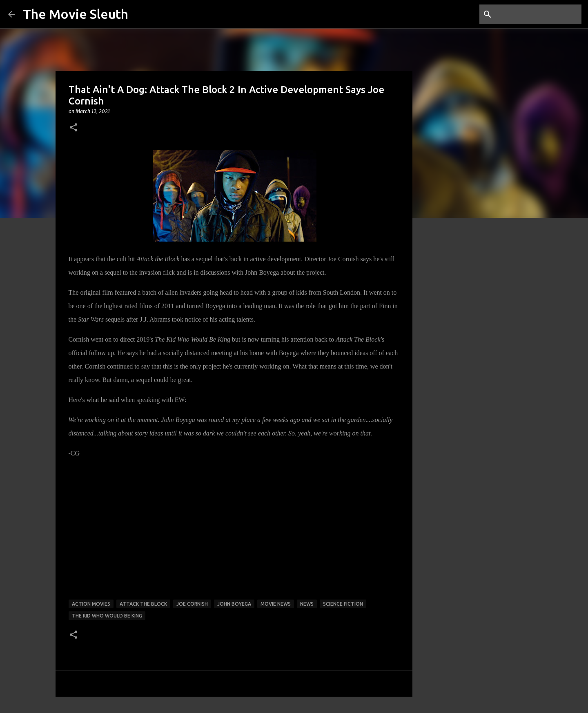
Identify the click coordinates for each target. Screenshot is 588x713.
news (307, 604)
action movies (91, 604)
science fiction (343, 604)
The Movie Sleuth (76, 14)
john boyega (234, 604)
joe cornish (192, 604)
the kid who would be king (107, 616)
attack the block (143, 604)
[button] (73, 128)
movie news (276, 604)
